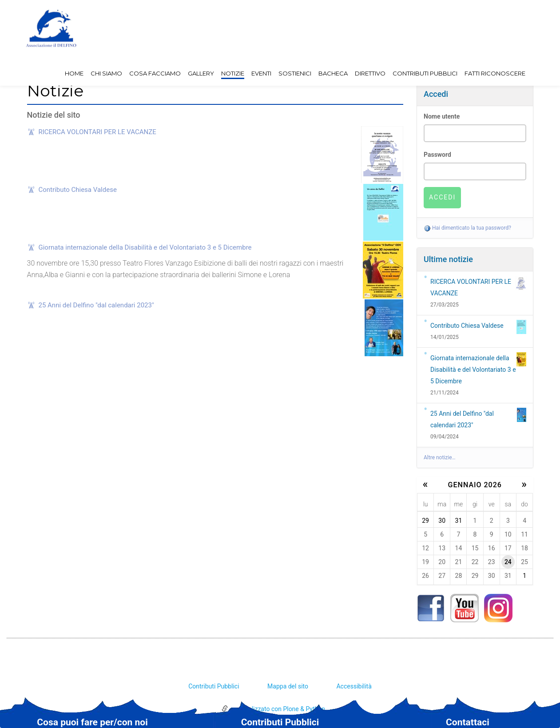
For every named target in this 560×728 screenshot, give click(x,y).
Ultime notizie (448, 259)
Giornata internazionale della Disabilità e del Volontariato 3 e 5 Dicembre (145, 247)
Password (437, 155)
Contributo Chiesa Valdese (78, 190)
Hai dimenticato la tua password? (467, 228)
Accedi (436, 94)
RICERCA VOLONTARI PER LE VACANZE (97, 132)
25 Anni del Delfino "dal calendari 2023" (96, 305)
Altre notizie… (440, 457)
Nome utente (442, 116)
